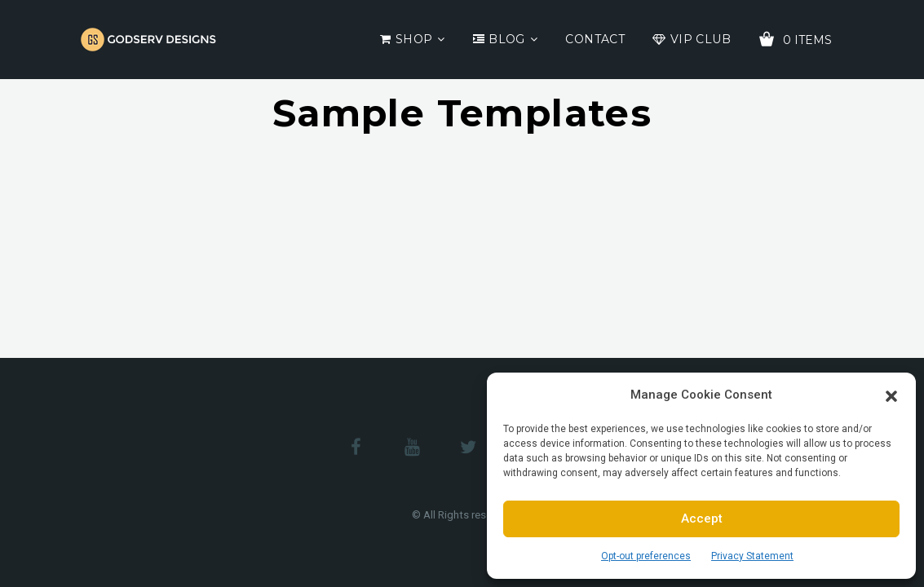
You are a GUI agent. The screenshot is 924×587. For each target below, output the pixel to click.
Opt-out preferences (646, 556)
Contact (595, 39)
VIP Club (701, 39)
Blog (507, 39)
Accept (702, 519)
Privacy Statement (752, 556)
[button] (891, 395)
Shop (414, 39)
